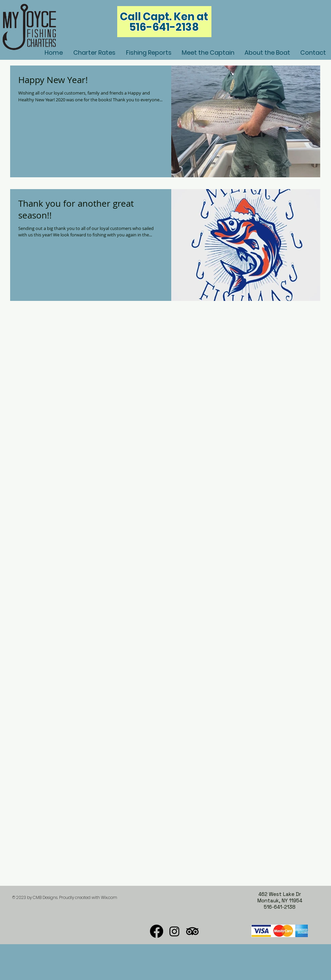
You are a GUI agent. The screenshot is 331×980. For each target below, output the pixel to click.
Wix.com (109, 897)
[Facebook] (157, 931)
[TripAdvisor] (192, 931)
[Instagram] (174, 931)
